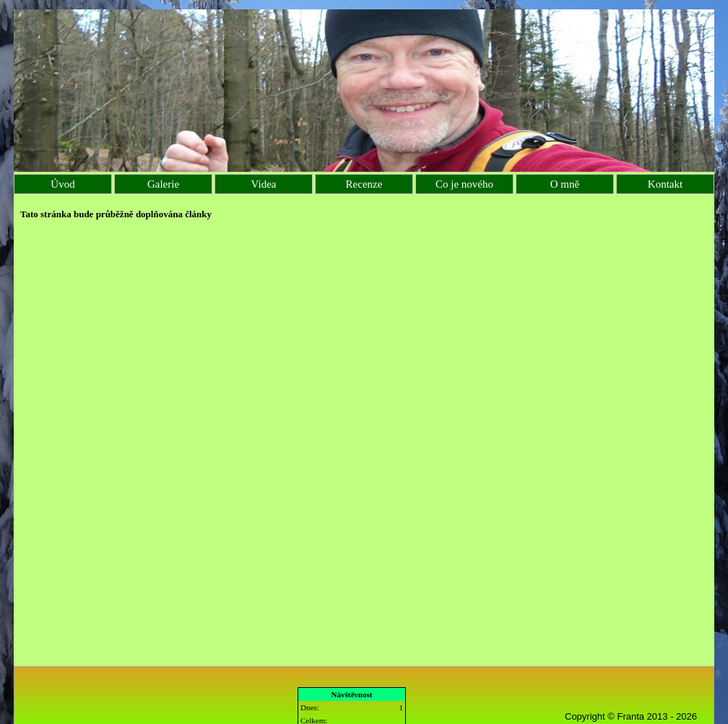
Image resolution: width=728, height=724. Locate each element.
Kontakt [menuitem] (665, 184)
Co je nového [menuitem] (464, 184)
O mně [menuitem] (565, 184)
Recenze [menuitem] (364, 184)
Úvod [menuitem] (62, 184)
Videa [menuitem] (264, 184)
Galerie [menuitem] (163, 184)
